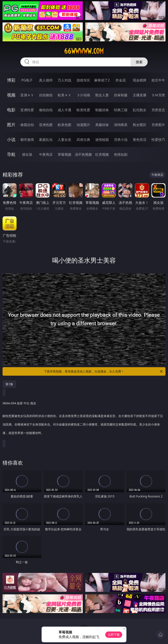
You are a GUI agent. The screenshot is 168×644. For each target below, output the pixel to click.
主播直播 (140, 95)
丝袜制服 (121, 95)
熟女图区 (140, 125)
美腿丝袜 (102, 125)
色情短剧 (121, 154)
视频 (11, 95)
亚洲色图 (46, 125)
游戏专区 (83, 80)
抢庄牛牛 (158, 80)
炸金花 (121, 80)
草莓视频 (64, 154)
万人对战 (64, 80)
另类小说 (121, 140)
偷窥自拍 (27, 125)
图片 (11, 125)
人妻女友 (64, 140)
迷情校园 (102, 140)
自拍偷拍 (46, 95)
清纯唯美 (121, 125)
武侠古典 (83, 140)
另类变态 (158, 110)
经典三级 (121, 110)
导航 (11, 154)
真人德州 (46, 80)
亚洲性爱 (27, 110)
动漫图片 (83, 125)
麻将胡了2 (102, 80)
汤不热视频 (83, 154)
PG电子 (27, 80)
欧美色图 (64, 125)
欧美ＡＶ (64, 95)
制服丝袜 (102, 110)
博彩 (11, 80)
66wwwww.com (84, 51)
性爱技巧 (158, 140)
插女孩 (27, 154)
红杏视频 (102, 154)
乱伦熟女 (140, 110)
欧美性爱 (83, 110)
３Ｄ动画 (83, 95)
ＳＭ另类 (158, 95)
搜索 (139, 62)
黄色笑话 (140, 140)
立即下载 (114, 635)
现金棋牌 (140, 80)
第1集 (9, 384)
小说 (11, 139)
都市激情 (27, 140)
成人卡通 (64, 110)
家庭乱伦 (46, 140)
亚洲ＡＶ (27, 95)
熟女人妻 (102, 95)
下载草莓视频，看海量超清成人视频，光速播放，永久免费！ (104, 371)
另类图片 (158, 125)
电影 (11, 110)
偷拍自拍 (46, 110)
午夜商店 (46, 154)
